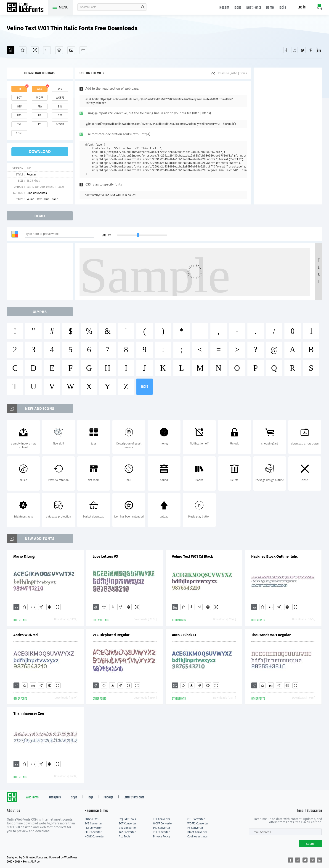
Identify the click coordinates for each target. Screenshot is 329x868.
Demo (270, 8)
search (143, 7)
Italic (55, 199)
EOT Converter (127, 824)
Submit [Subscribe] (311, 844)
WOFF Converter (163, 824)
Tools (282, 8)
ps (40, 115)
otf (19, 107)
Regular (31, 175)
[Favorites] (23, 50)
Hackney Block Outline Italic (275, 556)
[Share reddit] (295, 50)
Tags (90, 797)
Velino (30, 199)
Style (74, 797)
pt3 (19, 115)
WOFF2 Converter (198, 824)
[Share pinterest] (311, 50)
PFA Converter (93, 828)
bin (60, 107)
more (145, 387)
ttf (19, 89)
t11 (40, 124)
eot (19, 98)
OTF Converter (196, 819)
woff (40, 98)
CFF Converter (93, 832)
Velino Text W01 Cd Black (193, 556)
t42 (19, 124)
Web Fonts (32, 797)
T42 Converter (127, 832)
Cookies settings (197, 837)
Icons (238, 8)
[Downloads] (33, 607)
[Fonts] (83, 50)
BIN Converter (127, 828)
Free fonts (27, 8)
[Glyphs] (47, 50)
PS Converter (195, 828)
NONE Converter (94, 837)
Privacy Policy (162, 837)
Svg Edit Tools (127, 819)
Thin (47, 199)
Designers (55, 797)
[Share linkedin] (319, 50)
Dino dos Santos (37, 193)
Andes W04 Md (26, 635)
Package (108, 797)
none (19, 133)
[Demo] (35, 50)
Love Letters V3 (105, 556)
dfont (60, 124)
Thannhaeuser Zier (29, 713)
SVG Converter (93, 824)
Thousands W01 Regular (271, 635)
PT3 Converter (162, 828)
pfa (40, 107)
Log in (302, 7)
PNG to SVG (92, 819)
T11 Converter (161, 832)
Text (39, 199)
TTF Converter (162, 819)
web (40, 89)
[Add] (11, 50)
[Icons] (71, 50)
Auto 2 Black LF (184, 635)
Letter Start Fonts (134, 797)
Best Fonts (254, 8)
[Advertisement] (288, 136)
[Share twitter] (303, 50)
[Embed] (49, 607)
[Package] (59, 50)
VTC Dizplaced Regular (111, 635)
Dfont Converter (197, 832)
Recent (224, 8)
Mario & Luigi (24, 556)
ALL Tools (125, 837)
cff (60, 115)
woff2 (60, 98)
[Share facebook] (286, 50)
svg (60, 89)
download (40, 152)
